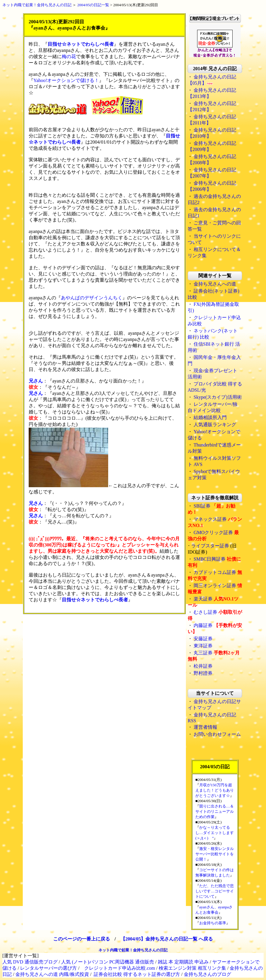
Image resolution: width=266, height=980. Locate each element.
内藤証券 (203, 625)
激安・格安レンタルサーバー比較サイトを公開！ (215, 854)
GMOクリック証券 (213, 532)
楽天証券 (203, 599)
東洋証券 (203, 646)
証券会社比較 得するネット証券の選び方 (137, 974)
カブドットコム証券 (215, 572)
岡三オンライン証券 (215, 586)
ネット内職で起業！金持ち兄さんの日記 (37, 5)
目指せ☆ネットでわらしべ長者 (81, 44)
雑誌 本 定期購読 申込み (183, 962)
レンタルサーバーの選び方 (48, 968)
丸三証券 (203, 653)
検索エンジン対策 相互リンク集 (192, 968)
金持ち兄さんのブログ (207, 974)
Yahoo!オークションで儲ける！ (66, 80)
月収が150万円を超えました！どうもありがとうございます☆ (215, 790)
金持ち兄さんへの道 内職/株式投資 (52, 974)
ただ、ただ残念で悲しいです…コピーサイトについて (215, 891)
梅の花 (69, 56)
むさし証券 (205, 612)
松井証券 (203, 666)
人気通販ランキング (215, 425)
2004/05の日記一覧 (93, 5)
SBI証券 (202, 506)
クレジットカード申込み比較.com (120, 968)
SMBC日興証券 (210, 559)
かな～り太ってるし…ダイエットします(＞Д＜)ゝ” (215, 833)
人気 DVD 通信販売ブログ (30, 962)
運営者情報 (205, 727)
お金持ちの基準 (213, 923)
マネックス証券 (210, 519)
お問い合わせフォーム (217, 734)
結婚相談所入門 (210, 417)
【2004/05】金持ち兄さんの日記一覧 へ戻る (167, 939)
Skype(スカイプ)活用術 (218, 397)
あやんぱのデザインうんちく (92, 298)
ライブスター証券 (210, 546)
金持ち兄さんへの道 (215, 284)
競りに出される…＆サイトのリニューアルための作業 (215, 811)
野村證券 (203, 673)
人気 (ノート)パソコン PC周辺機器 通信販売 (108, 962)
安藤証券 (203, 639)
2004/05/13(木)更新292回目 (136, 5)
